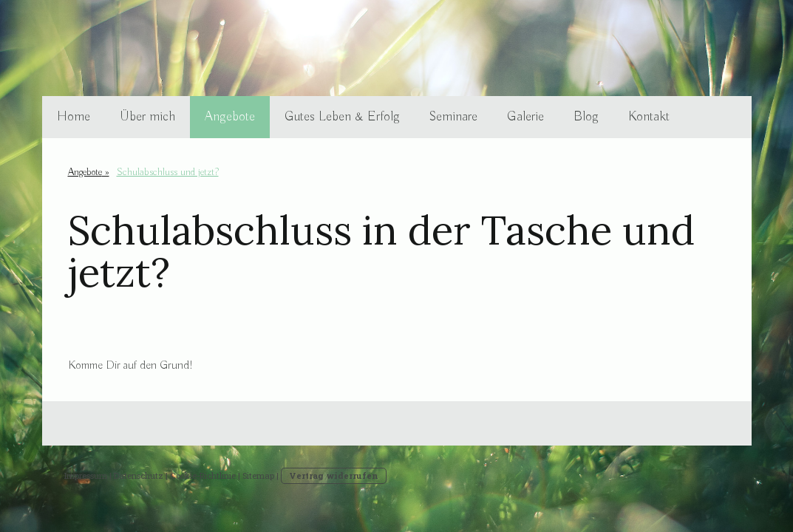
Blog (586, 117)
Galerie (525, 117)
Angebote (230, 117)
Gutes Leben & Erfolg (342, 117)
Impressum (86, 475)
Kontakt (649, 117)
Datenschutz (139, 475)
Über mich (147, 117)
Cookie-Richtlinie (203, 475)
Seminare (453, 117)
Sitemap (258, 475)
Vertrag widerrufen (334, 475)
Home (74, 117)
